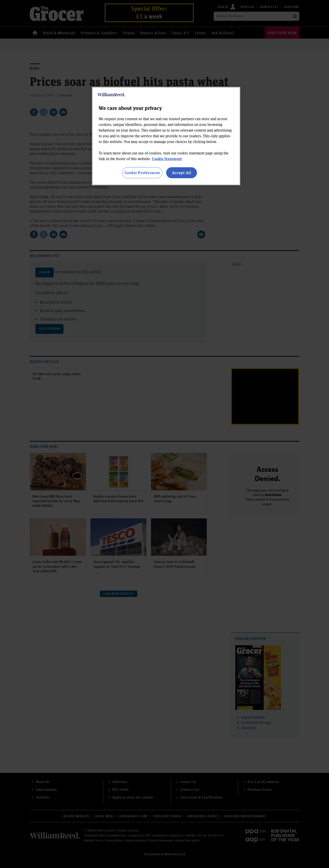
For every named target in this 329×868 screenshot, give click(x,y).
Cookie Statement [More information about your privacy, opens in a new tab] (167, 159)
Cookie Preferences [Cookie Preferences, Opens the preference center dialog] (142, 173)
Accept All (182, 173)
